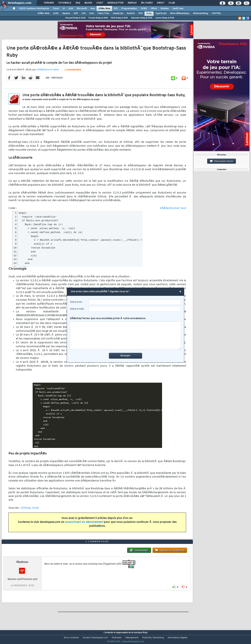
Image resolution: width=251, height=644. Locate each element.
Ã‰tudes (147, 3)
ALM (71, 9)
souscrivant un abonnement (84, 525)
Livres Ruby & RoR (165, 18)
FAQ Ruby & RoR (119, 18)
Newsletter (115, 3)
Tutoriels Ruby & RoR (142, 18)
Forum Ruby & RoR (98, 18)
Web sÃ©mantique (180, 13)
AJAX (56, 13)
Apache (66, 13)
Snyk (35, 510)
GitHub (26, 510)
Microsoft (82, 9)
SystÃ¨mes (178, 9)
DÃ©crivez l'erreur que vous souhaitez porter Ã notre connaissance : (126, 333)
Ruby (149, 13)
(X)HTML (216, 13)
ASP (76, 13)
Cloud (56, 9)
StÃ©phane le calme (48, 72)
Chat (100, 3)
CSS (84, 13)
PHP (141, 13)
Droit (161, 3)
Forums (49, 3)
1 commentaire (73, 72)
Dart (92, 13)
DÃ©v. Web (104, 9)
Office (154, 9)
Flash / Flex (103, 13)
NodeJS (131, 13)
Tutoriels (65, 3)
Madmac (22, 569)
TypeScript (161, 13)
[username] (135, 302)
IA (64, 9)
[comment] (126, 336)
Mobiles (165, 9)
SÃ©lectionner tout (173, 211)
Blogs (88, 3)
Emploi (132, 3)
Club (172, 3)
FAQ (78, 3)
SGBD (144, 9)
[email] (135, 309)
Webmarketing (201, 13)
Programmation (129, 9)
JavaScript (118, 13)
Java (93, 9)
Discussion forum (222, 161)
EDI (116, 9)
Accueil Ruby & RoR (75, 18)
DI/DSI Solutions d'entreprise (34, 9)
